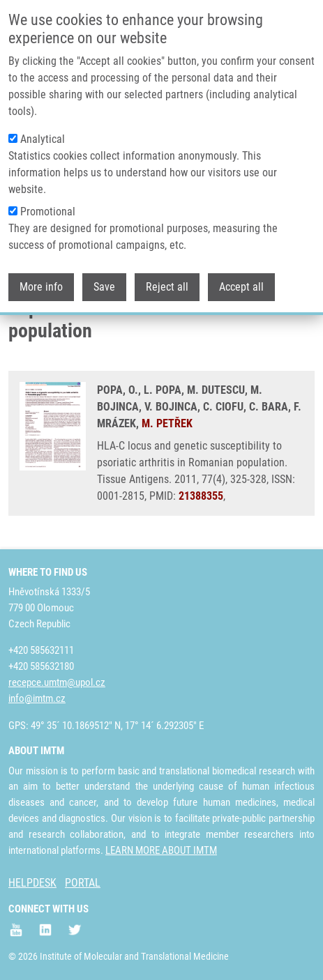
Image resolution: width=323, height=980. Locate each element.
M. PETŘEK (167, 423)
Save (104, 276)
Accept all (241, 276)
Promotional (48, 201)
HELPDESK (32, 883)
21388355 (201, 496)
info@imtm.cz (37, 698)
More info (41, 276)
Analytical (43, 129)
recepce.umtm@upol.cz (57, 682)
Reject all (167, 276)
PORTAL (83, 883)
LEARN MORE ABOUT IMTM (161, 850)
